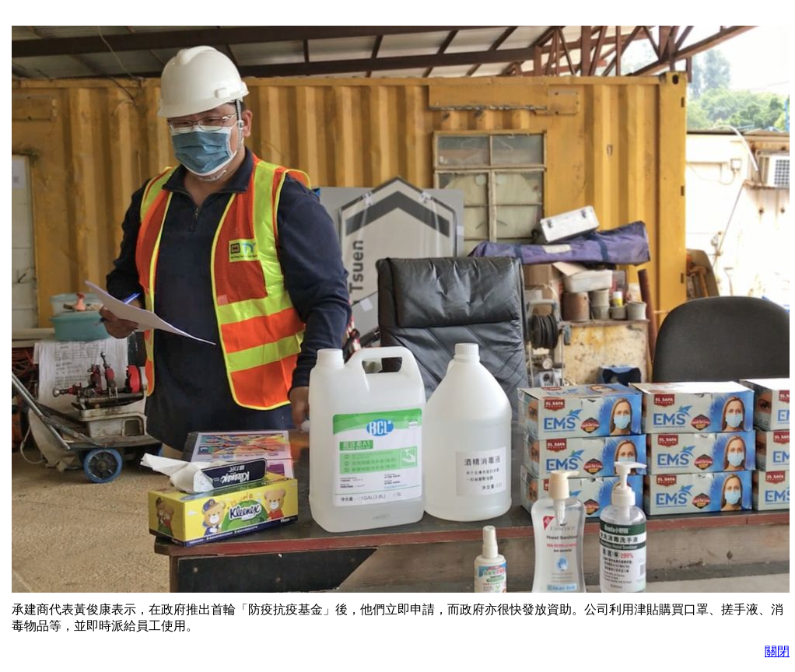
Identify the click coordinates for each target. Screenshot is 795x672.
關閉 (777, 651)
